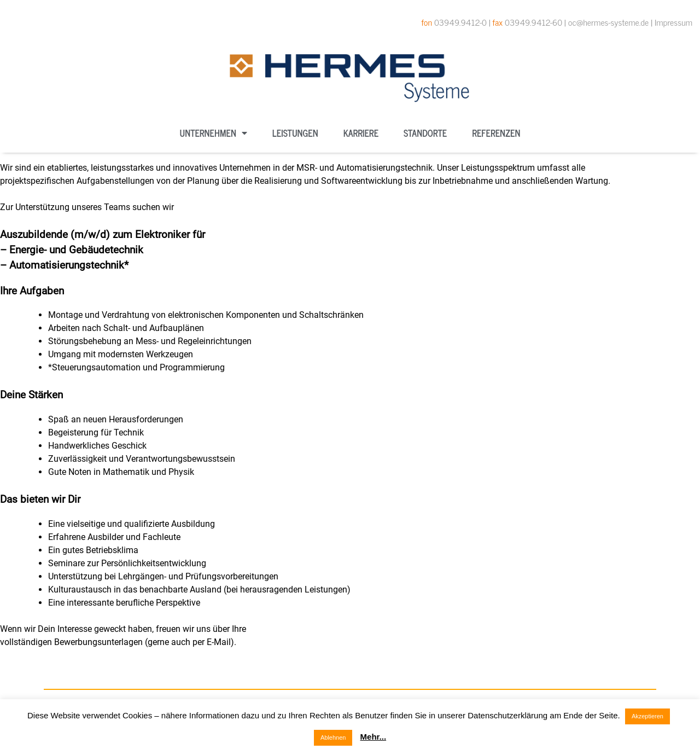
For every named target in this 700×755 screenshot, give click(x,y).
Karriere (361, 133)
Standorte (425, 133)
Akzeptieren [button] (647, 716)
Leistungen (295, 133)
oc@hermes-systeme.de (608, 22)
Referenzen (496, 133)
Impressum (673, 22)
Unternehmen (214, 133)
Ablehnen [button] (333, 737)
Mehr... (374, 737)
